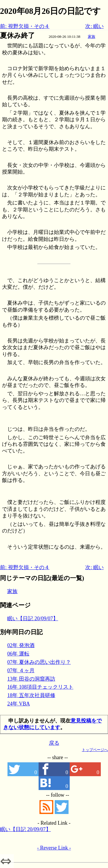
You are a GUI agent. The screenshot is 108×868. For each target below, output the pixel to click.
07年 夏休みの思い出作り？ (39, 662)
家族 (92, 37)
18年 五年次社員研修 (31, 695)
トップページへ (95, 750)
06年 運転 (18, 654)
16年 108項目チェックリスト (40, 687)
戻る (54, 743)
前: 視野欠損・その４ (25, 26)
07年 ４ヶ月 (21, 670)
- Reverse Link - (54, 848)
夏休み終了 (17, 36)
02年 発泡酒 (21, 645)
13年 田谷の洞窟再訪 (31, 679)
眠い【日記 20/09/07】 (33, 619)
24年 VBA (19, 704)
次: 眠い (94, 26)
